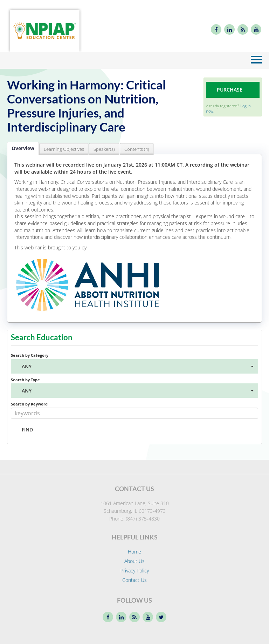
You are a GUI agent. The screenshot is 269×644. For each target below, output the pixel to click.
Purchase (230, 90)
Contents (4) (137, 149)
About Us (134, 561)
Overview (23, 148)
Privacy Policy (135, 571)
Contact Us (134, 580)
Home (134, 552)
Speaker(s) (104, 149)
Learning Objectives (64, 149)
